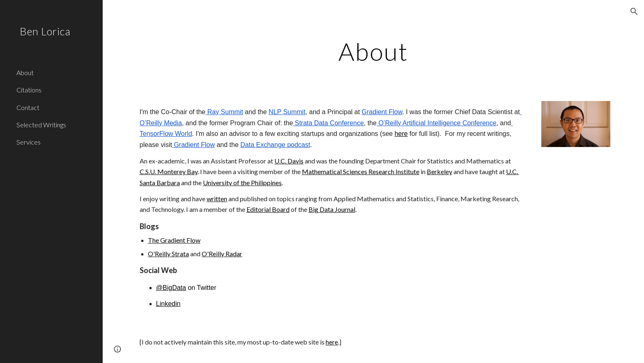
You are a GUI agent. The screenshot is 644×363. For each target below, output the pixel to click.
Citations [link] (29, 90)
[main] (373, 51)
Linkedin (168, 304)
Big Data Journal (332, 209)
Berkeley (439, 171)
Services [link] (29, 142)
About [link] (25, 72)
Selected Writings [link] (41, 125)
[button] (634, 11)
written (217, 199)
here (401, 134)
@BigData (171, 288)
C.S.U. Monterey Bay (169, 171)
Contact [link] (28, 107)
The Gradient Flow (174, 240)
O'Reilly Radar (222, 254)
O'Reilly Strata (168, 254)
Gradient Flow (382, 112)
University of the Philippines (242, 183)
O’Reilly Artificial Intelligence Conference (437, 123)
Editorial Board (268, 209)
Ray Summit (224, 112)
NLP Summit (287, 112)
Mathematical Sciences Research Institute (361, 171)
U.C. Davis (289, 161)
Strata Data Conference (328, 123)
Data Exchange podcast (275, 145)
